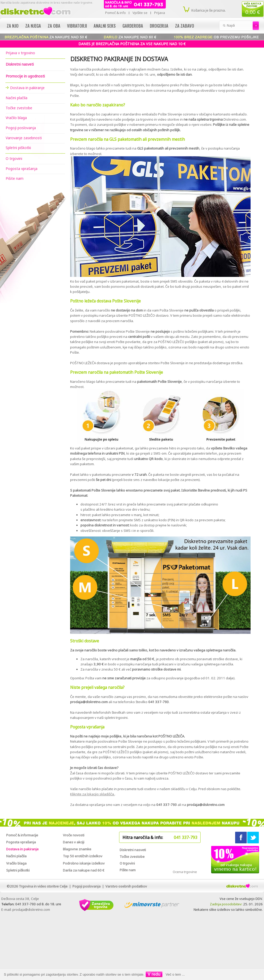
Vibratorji (77, 26)
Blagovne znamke (77, 849)
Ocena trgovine (185, 872)
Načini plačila (16, 98)
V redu (154, 974)
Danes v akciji (74, 842)
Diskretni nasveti (133, 850)
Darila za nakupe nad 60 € (84, 870)
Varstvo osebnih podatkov (126, 886)
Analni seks (105, 26)
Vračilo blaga (16, 118)
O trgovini (14, 158)
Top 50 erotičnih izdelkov (83, 856)
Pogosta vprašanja (22, 169)
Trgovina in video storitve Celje (43, 886)
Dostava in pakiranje (27, 88)
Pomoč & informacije (22, 835)
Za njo (13, 26)
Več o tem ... (175, 974)
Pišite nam (15, 178)
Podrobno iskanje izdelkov (84, 863)
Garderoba (133, 26)
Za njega (33, 26)
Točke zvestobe (19, 108)
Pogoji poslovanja (21, 128)
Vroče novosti (74, 835)
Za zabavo (185, 26)
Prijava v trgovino (20, 53)
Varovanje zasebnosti (24, 138)
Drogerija (159, 26)
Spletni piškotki (18, 148)
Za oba (54, 26)
